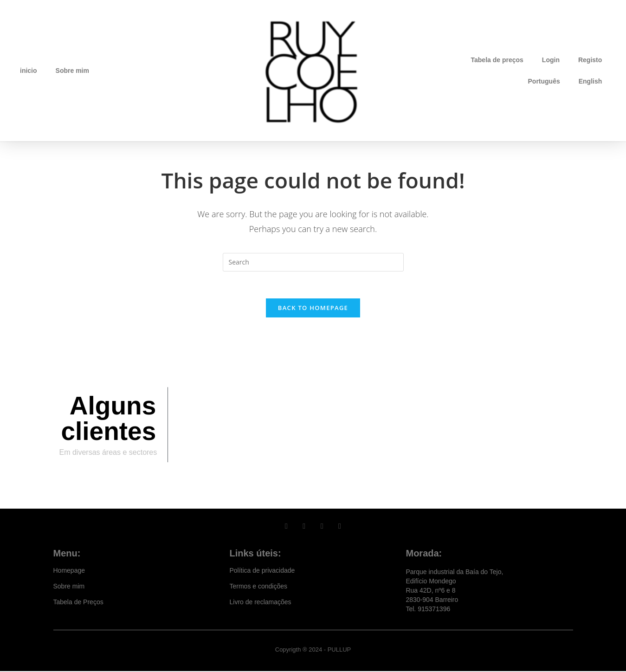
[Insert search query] (313, 262)
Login (551, 60)
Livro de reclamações (260, 603)
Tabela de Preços (78, 603)
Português (544, 81)
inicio (29, 71)
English (591, 81)
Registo (590, 60)
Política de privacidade (262, 571)
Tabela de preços (497, 60)
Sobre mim (72, 71)
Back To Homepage (313, 309)
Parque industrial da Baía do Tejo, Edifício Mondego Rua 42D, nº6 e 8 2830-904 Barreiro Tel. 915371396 (454, 591)
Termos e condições (258, 587)
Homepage (69, 571)
